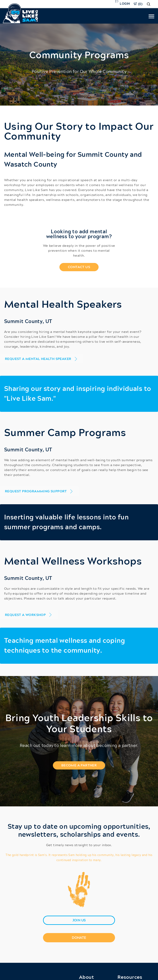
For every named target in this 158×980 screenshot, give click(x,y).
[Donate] (79, 938)
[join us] (79, 920)
